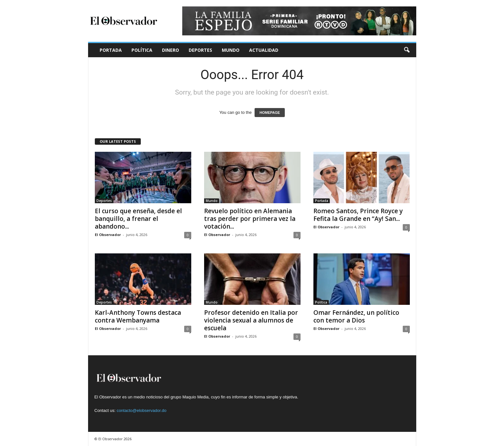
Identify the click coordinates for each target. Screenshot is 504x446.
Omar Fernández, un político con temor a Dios (356, 316)
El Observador (108, 235)
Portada (111, 50)
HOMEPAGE (270, 113)
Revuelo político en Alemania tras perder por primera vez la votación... (250, 219)
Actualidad (264, 50)
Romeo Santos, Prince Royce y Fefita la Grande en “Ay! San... (358, 215)
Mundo (231, 50)
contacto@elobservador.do (142, 410)
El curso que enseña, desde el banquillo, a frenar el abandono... (138, 219)
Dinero (171, 50)
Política (142, 50)
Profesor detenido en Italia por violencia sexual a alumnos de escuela (251, 320)
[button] (407, 50)
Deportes (200, 50)
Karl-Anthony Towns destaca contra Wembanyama (138, 316)
